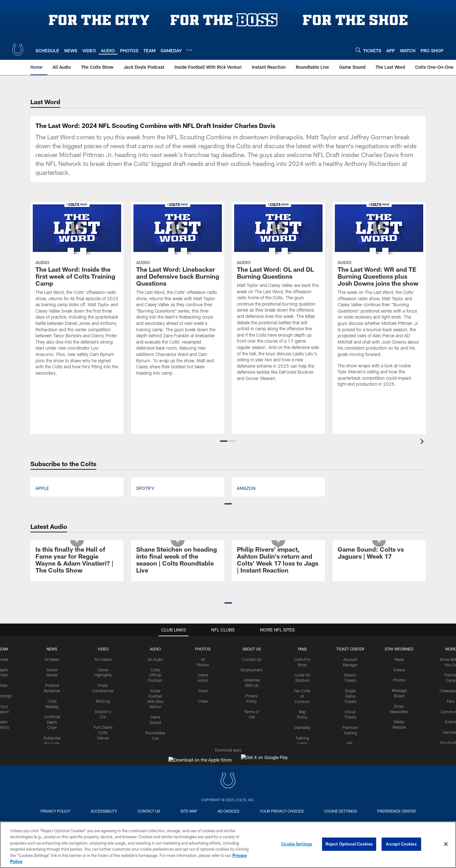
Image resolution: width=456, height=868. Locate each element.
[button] (224, 663)
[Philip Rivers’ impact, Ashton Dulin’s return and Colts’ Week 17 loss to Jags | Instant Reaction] (278, 783)
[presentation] (423, 665)
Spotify (145, 710)
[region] (228, 845)
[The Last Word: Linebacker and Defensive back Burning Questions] (178, 515)
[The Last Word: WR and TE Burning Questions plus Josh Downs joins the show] (379, 521)
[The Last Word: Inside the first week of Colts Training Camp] (77, 515)
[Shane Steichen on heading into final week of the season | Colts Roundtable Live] (178, 783)
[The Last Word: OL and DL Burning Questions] (278, 518)
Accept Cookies (401, 844)
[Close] (446, 844)
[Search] (358, 50)
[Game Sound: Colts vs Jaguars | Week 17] (379, 776)
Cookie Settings (297, 844)
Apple (42, 710)
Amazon (246, 710)
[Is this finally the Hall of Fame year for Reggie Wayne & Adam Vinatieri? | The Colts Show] (77, 783)
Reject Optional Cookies (349, 844)
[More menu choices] (189, 50)
